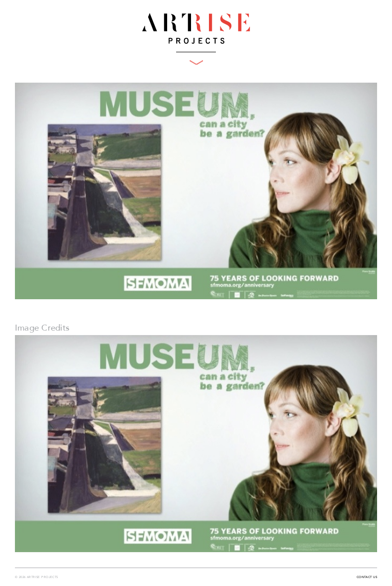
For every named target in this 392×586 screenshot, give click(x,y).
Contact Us (367, 578)
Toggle (196, 62)
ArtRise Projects (196, 28)
